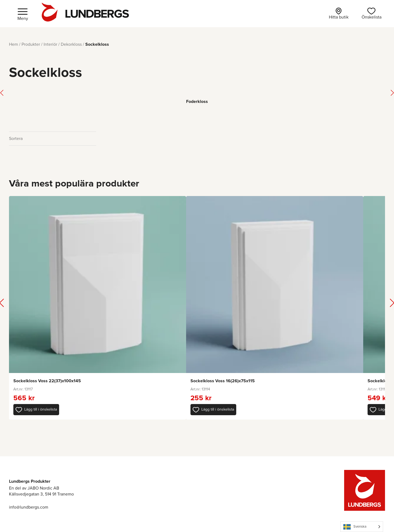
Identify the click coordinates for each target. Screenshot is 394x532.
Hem (13, 44)
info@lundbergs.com (29, 507)
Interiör (50, 44)
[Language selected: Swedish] (362, 527)
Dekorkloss (71, 44)
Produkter (31, 44)
